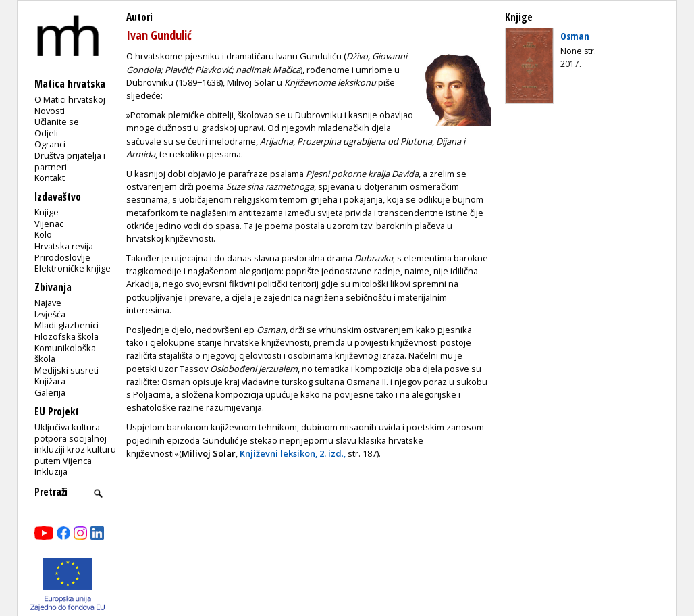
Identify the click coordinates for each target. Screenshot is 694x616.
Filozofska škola (66, 336)
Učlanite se (57, 122)
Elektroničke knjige (73, 268)
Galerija (50, 392)
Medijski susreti (66, 370)
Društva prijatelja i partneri (70, 161)
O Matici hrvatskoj (70, 99)
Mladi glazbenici (66, 325)
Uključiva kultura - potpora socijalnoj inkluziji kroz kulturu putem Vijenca (75, 444)
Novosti (50, 111)
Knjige (47, 212)
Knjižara (50, 381)
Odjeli (46, 133)
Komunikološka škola (65, 354)
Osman (575, 36)
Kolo (43, 234)
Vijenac (49, 224)
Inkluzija (51, 471)
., (293, 453)
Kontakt (50, 178)
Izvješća (50, 314)
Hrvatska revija (64, 246)
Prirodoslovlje (62, 257)
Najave (48, 303)
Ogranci (50, 144)
